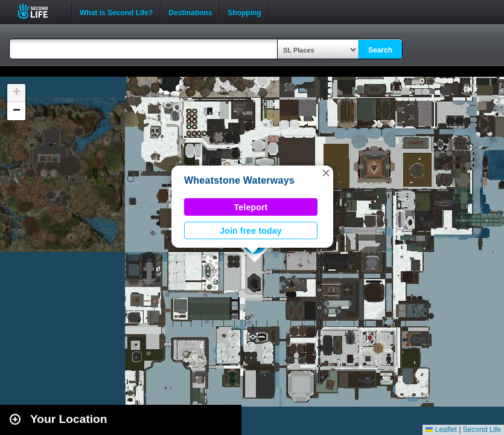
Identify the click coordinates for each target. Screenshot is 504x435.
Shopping (244, 11)
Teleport (251, 207)
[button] (326, 173)
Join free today (251, 231)
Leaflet (441, 430)
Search (380, 50)
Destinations (190, 11)
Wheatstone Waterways (239, 180)
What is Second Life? (116, 11)
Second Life (40, 11)
